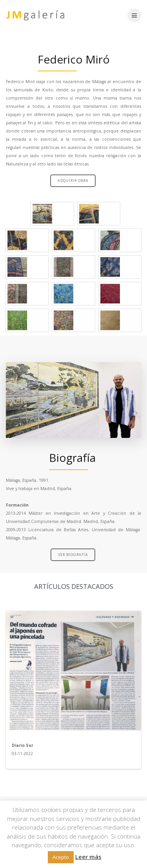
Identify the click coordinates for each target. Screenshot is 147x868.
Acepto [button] (61, 857)
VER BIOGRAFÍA (73, 555)
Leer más (88, 857)
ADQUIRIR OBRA (73, 181)
